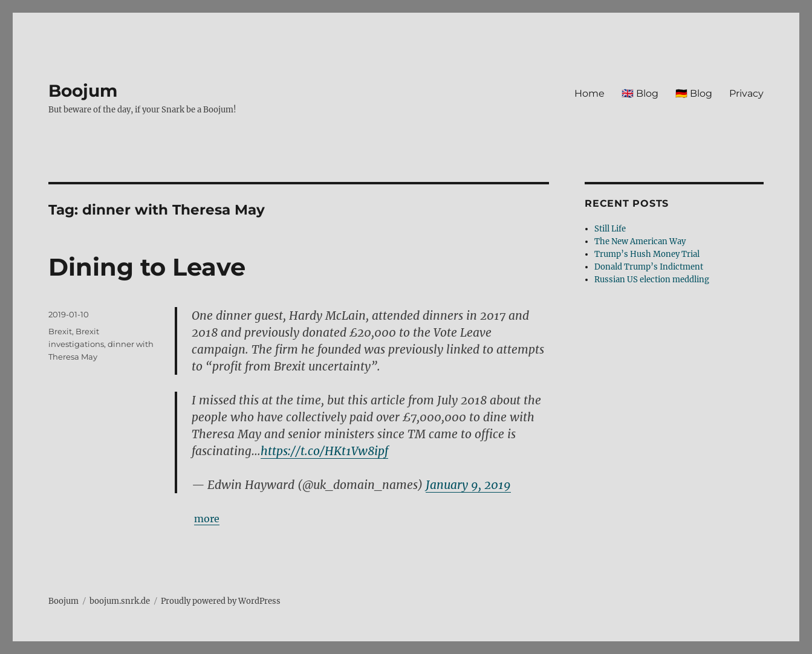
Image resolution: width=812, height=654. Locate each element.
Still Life (610, 229)
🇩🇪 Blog (694, 93)
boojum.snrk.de (120, 601)
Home (590, 93)
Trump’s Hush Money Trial (647, 254)
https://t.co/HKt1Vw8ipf (324, 451)
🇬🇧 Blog (640, 93)
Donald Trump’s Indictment (649, 267)
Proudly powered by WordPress (221, 601)
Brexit (60, 331)
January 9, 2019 (468, 485)
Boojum (83, 91)
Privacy (746, 93)
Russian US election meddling (652, 280)
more (207, 519)
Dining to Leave (147, 267)
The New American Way (640, 241)
